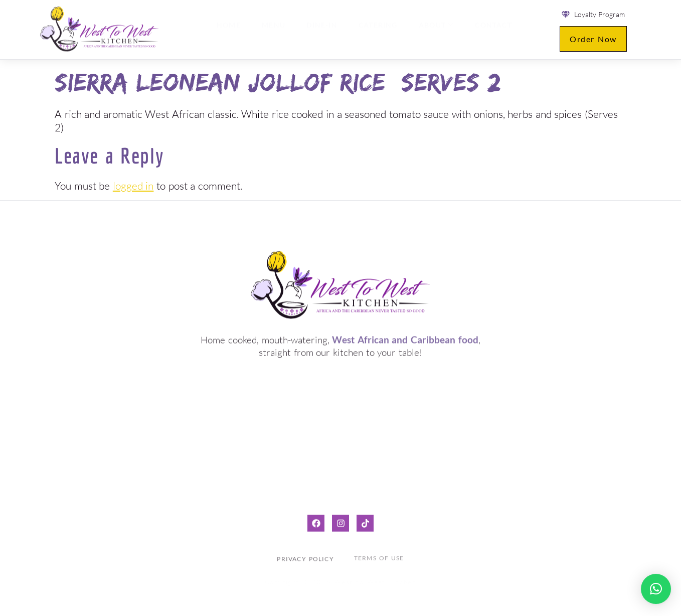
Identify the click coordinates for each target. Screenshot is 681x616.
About (433, 29)
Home (230, 29)
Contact (489, 29)
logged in (133, 186)
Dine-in (321, 29)
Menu (274, 29)
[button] (656, 589)
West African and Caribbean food (405, 338)
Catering (376, 29)
